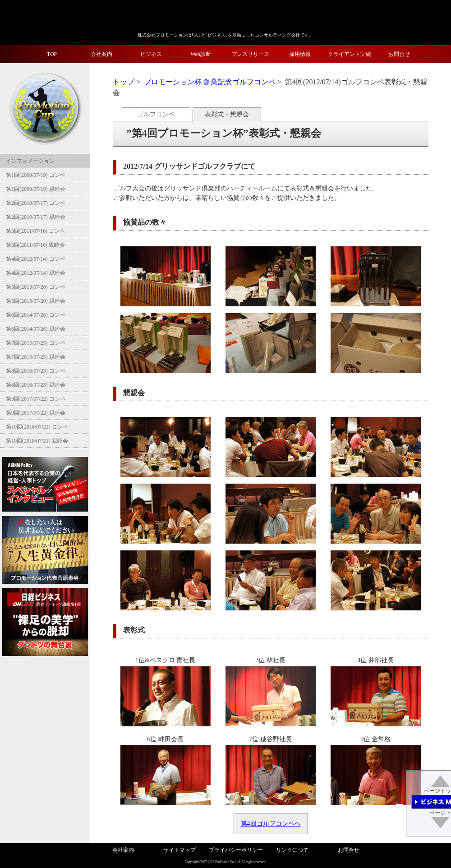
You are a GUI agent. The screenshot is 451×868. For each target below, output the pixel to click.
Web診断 (201, 54)
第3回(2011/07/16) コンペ (35, 231)
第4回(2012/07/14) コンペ (35, 259)
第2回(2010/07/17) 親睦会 (35, 217)
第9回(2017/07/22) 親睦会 (35, 413)
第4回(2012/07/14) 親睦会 (35, 273)
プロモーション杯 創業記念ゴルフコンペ (210, 82)
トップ (124, 82)
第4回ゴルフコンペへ (271, 824)
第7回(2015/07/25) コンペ (35, 343)
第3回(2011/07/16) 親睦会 (35, 245)
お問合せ (399, 54)
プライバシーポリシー (236, 850)
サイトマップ (179, 850)
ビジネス (151, 54)
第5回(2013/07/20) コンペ (35, 287)
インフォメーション (30, 161)
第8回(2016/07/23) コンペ (35, 371)
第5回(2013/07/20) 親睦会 (35, 301)
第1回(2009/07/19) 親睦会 (35, 189)
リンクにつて (292, 850)
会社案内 (101, 54)
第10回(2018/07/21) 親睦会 (36, 441)
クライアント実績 (350, 54)
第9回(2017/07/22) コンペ (35, 399)
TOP (52, 54)
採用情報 (300, 54)
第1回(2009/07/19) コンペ (35, 175)
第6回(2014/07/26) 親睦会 (35, 329)
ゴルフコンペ (156, 114)
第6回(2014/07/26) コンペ (35, 315)
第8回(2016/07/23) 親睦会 (35, 385)
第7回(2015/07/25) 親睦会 (35, 357)
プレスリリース (250, 54)
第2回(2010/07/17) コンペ (35, 203)
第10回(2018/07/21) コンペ (36, 427)
